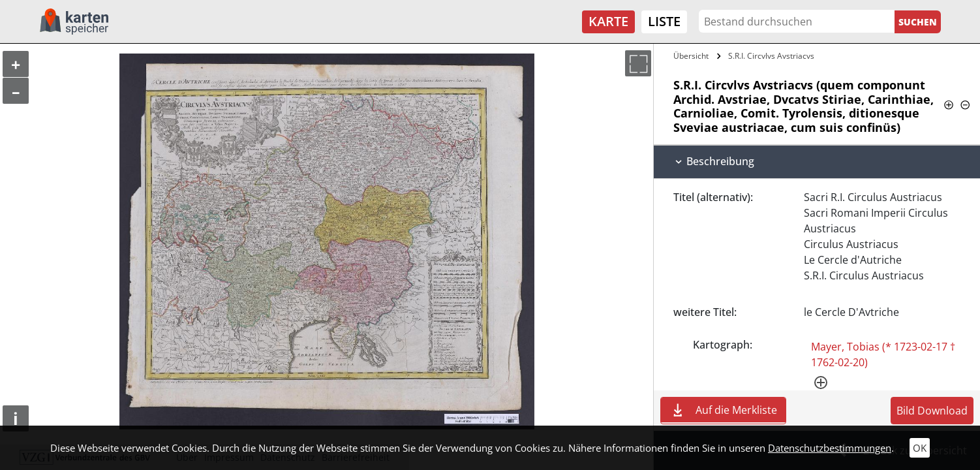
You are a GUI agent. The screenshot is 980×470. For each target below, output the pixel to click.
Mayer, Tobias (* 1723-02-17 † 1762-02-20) (883, 354)
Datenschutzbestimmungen (830, 448)
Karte (608, 21)
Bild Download (932, 411)
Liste (664, 21)
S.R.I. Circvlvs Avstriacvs (771, 56)
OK (920, 448)
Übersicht (691, 56)
